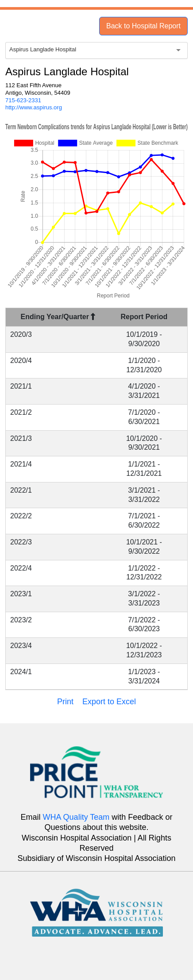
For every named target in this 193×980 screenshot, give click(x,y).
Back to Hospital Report (143, 26)
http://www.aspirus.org (34, 107)
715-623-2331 (23, 100)
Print (65, 702)
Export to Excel (109, 702)
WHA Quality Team (76, 817)
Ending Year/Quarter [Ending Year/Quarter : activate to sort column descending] (58, 317)
